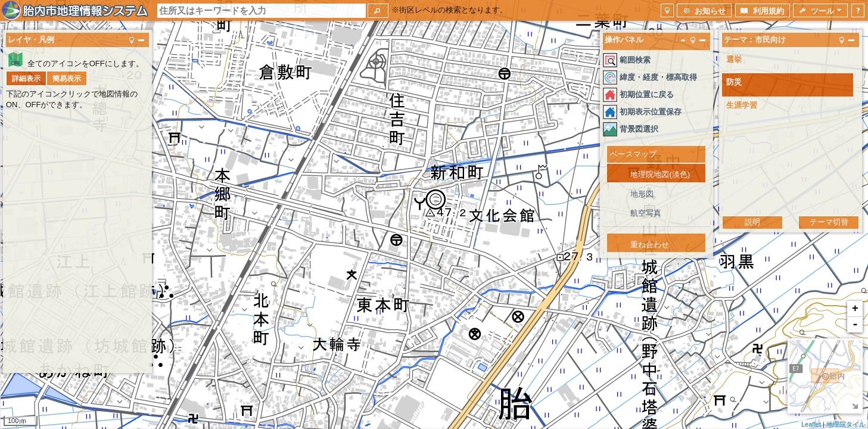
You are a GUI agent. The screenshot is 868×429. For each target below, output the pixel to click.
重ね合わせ (650, 245)
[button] (378, 11)
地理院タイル (846, 424)
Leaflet (811, 424)
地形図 (642, 194)
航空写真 (646, 213)
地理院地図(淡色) (660, 174)
